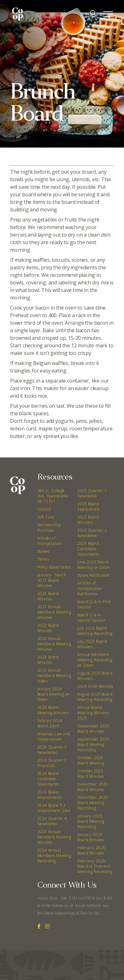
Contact (44, 509)
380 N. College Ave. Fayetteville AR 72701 (53, 496)
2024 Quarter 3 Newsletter (52, 750)
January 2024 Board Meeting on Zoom (54, 694)
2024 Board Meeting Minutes (53, 710)
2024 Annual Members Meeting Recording (54, 856)
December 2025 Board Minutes (93, 787)
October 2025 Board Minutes (91, 774)
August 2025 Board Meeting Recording (95, 697)
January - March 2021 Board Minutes (52, 580)
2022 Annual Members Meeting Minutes (54, 644)
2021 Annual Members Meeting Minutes (54, 612)
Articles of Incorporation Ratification (90, 588)
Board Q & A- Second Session (92, 618)
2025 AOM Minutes (95, 686)
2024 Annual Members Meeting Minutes (54, 837)
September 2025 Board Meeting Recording (93, 745)
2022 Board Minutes (48, 628)
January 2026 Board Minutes (91, 837)
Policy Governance (54, 567)
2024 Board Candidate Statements (48, 779)
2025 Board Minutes (88, 520)
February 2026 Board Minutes (91, 850)
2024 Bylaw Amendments (50, 795)
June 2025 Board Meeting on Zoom (94, 565)
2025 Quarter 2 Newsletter (92, 533)
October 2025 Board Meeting (91, 760)
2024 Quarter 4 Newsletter (52, 821)
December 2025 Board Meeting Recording (93, 803)
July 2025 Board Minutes (92, 644)
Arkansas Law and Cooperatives (54, 736)
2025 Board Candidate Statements (88, 549)
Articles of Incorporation (50, 541)
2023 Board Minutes (48, 660)
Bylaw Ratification (94, 575)
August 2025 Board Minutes (95, 676)
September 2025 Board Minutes (93, 729)
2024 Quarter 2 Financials (52, 763)
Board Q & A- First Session (94, 604)
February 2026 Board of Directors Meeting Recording (95, 866)
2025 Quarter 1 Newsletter (92, 493)
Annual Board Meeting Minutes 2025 (93, 713)
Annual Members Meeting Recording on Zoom (95, 660)
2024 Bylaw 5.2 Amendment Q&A (54, 808)
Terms (43, 559)
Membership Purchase (49, 528)
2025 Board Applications (88, 507)
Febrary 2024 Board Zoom (50, 723)
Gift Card (46, 517)
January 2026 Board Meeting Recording (91, 821)
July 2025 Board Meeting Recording (95, 631)
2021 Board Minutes (48, 596)
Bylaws (44, 551)
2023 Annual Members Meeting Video (54, 676)
